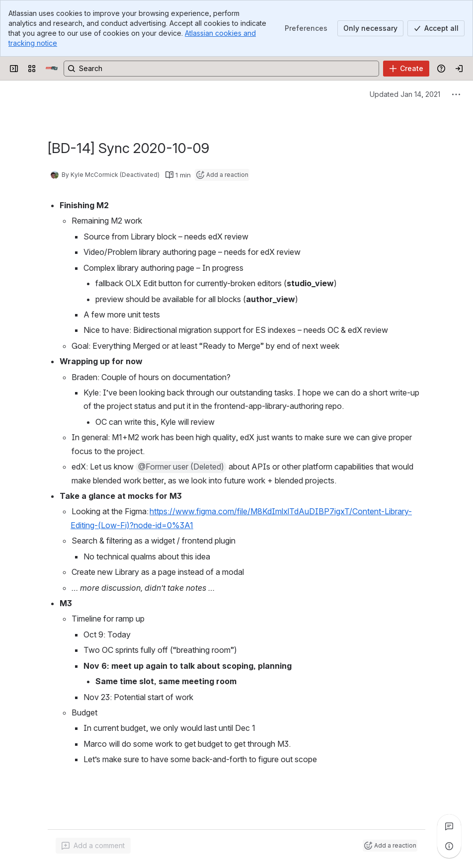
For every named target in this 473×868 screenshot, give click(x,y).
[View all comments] (449, 826)
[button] (181, 467)
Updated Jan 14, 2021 (405, 94)
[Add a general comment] (93, 846)
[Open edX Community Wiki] (52, 69)
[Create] (406, 69)
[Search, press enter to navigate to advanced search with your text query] (221, 69)
